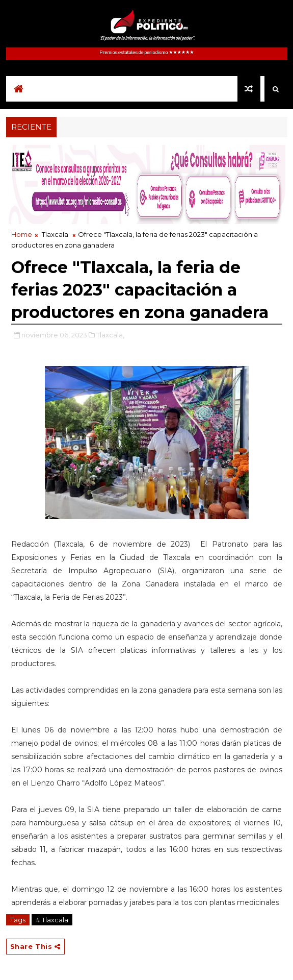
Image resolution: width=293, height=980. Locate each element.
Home (22, 234)
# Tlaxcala (52, 920)
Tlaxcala (55, 234)
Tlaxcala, (110, 335)
